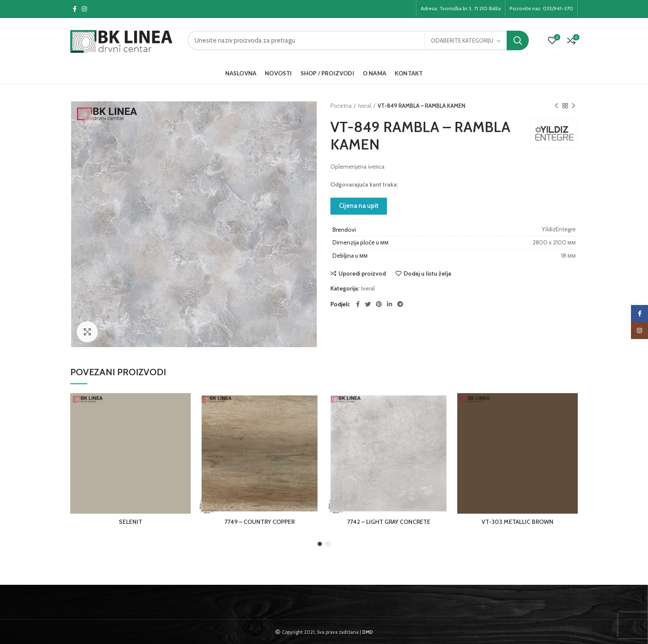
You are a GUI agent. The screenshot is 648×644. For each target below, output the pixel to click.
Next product (573, 106)
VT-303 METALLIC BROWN (518, 522)
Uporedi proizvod (362, 273)
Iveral (365, 106)
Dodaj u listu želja (427, 273)
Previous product (556, 106)
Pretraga (518, 40)
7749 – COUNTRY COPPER (259, 522)
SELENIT (130, 522)
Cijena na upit (359, 206)
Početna (341, 106)
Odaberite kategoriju (462, 40)
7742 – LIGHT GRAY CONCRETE (389, 522)
